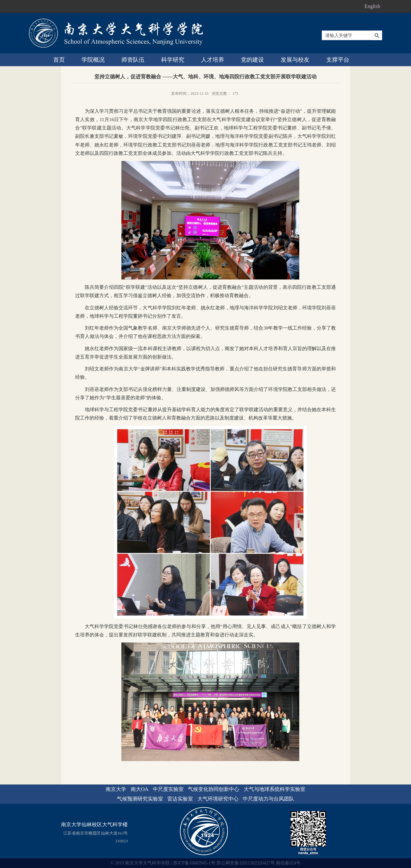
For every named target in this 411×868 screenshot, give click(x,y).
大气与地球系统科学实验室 (275, 789)
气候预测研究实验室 (140, 799)
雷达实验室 (180, 799)
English (372, 6)
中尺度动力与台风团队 (268, 799)
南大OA (140, 789)
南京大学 (116, 789)
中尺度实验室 (168, 789)
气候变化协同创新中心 (214, 789)
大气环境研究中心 (218, 799)
